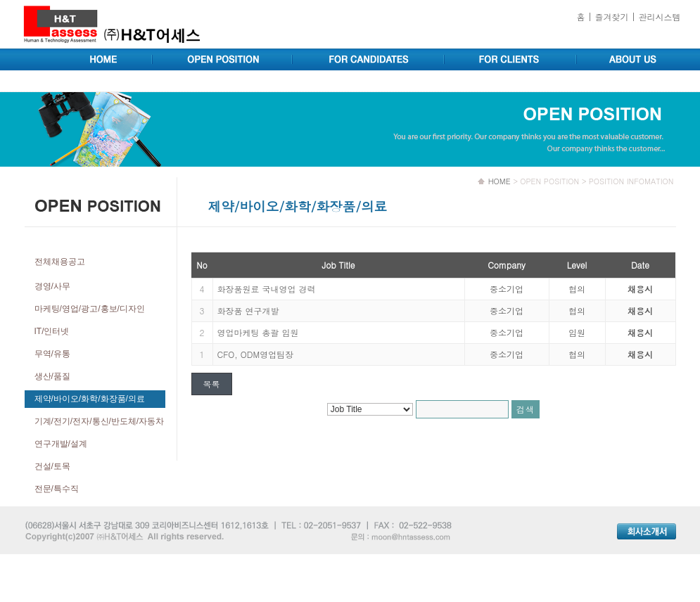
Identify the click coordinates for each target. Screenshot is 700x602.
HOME (499, 181)
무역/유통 (52, 354)
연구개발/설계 (61, 444)
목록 (212, 384)
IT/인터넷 (52, 331)
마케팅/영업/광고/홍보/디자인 (90, 309)
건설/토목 (52, 466)
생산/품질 (52, 376)
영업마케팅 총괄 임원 (258, 332)
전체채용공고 (60, 262)
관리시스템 (660, 17)
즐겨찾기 (611, 17)
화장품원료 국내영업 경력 (267, 289)
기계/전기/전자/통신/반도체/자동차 (100, 421)
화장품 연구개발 (248, 310)
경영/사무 (52, 286)
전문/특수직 (57, 489)
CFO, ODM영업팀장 (256, 354)
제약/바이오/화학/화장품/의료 (90, 399)
